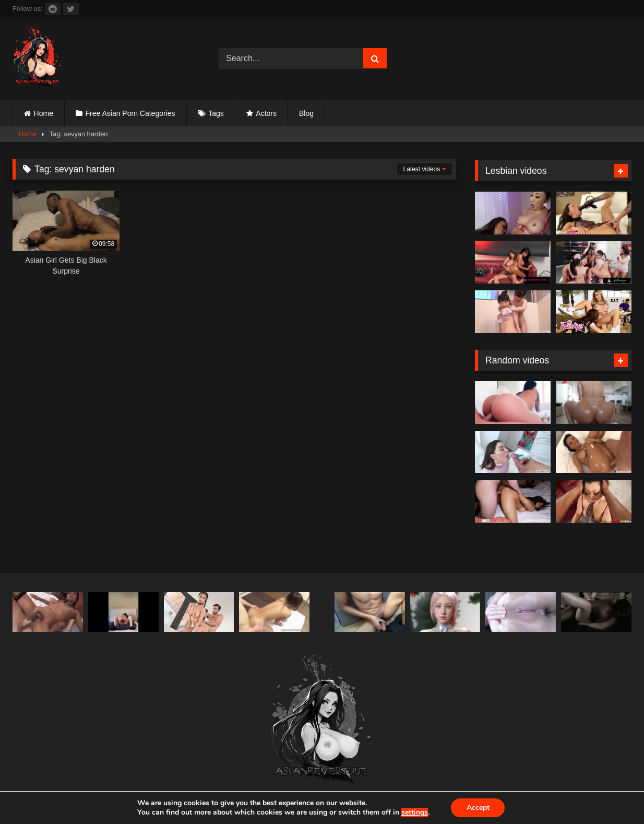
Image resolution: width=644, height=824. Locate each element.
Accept (478, 808)
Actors (266, 113)
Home (44, 113)
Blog (306, 113)
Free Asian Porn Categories (130, 113)
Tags (216, 113)
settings (414, 813)
